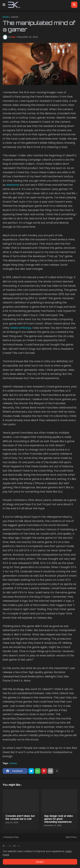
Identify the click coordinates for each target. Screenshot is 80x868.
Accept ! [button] (40, 862)
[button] (4, 5)
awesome (13, 185)
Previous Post (11, 837)
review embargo (21, 328)
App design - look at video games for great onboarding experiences (59, 819)
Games (15, 17)
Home (6, 17)
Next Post (71, 837)
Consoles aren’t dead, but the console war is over (20, 817)
